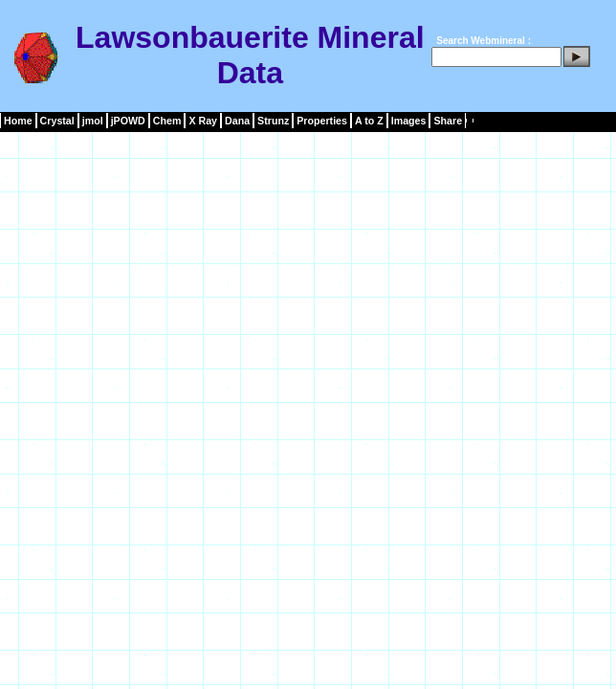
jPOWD (128, 121)
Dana (237, 121)
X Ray (203, 121)
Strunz (273, 121)
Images (409, 121)
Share (448, 121)
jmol (93, 121)
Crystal (57, 121)
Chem (167, 121)
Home (18, 121)
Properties (322, 121)
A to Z (369, 121)
